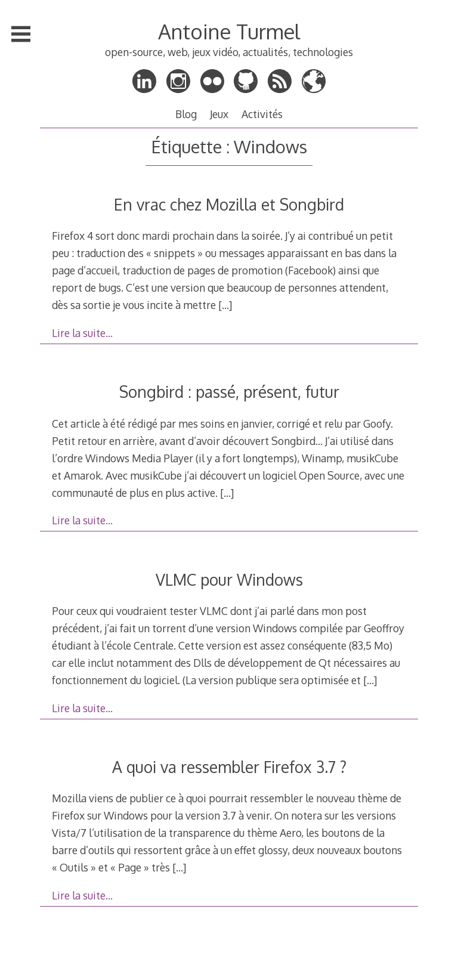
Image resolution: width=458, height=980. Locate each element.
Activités (262, 114)
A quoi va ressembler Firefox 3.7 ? (229, 767)
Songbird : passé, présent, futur (229, 392)
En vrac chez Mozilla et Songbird (229, 204)
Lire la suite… (82, 333)
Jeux (219, 114)
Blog (186, 114)
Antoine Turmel (229, 31)
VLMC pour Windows (229, 579)
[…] (225, 305)
